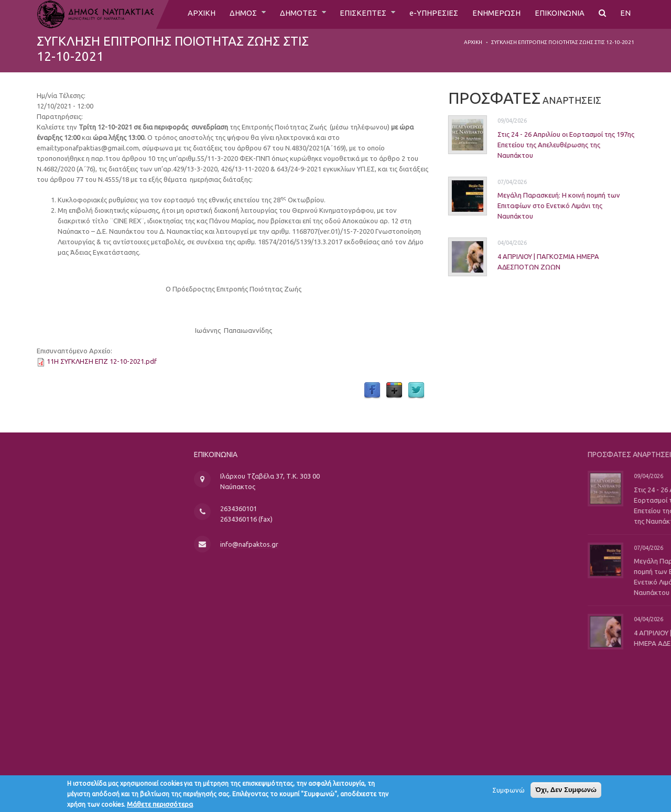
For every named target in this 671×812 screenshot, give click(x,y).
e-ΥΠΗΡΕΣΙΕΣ (430, 14)
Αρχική (473, 42)
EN (625, 14)
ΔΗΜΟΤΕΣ (290, 14)
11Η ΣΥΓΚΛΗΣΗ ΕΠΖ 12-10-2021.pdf (102, 361)
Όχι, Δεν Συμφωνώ (566, 792)
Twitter (416, 391)
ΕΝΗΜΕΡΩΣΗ (494, 14)
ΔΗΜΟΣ (231, 14)
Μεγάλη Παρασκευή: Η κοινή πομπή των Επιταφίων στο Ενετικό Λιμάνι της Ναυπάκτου (543, 205)
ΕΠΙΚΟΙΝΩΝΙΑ (559, 14)
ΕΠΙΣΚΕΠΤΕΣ (358, 14)
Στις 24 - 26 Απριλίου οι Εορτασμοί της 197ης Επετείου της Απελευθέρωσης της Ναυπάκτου (550, 145)
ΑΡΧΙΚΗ (187, 14)
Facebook (372, 391)
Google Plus (394, 391)
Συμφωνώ (508, 793)
